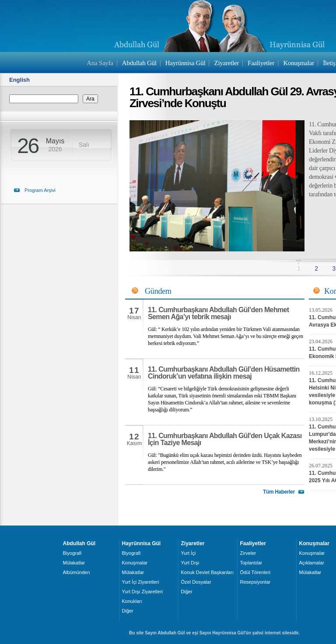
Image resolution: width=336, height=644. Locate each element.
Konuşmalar (299, 63)
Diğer (128, 611)
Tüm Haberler (279, 492)
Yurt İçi (189, 553)
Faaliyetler (261, 63)
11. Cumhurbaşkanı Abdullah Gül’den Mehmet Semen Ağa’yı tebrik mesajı (219, 313)
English (19, 80)
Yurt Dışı (190, 563)
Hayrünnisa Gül (185, 63)
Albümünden (77, 572)
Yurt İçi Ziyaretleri (141, 582)
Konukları (132, 601)
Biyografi (72, 553)
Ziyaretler (227, 63)
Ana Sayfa (100, 63)
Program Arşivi (40, 190)
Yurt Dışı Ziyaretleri (143, 592)
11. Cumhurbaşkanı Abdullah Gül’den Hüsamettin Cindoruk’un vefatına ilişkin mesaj (224, 373)
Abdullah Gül (139, 63)
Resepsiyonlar (255, 582)
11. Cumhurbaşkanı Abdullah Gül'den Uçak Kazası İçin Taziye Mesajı (225, 439)
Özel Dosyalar (196, 582)
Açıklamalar (312, 563)
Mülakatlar (74, 563)
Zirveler (248, 553)
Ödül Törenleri (255, 572)
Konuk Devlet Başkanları (207, 572)
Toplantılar (251, 563)
